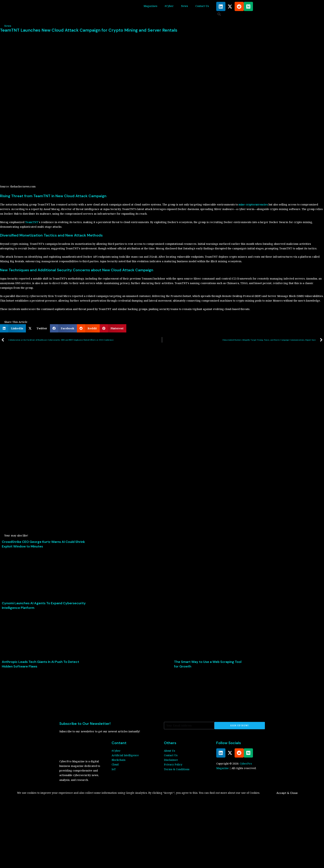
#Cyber (169, 6)
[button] (219, 14)
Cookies (255, 793)
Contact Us (202, 6)
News (184, 6)
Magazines (150, 6)
